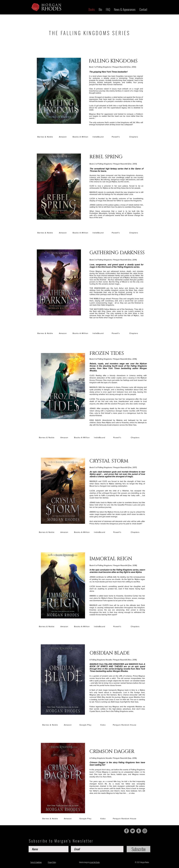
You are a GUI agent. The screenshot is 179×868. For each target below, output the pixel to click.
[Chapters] (134, 137)
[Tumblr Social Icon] (139, 831)
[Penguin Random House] (125, 725)
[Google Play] (86, 725)
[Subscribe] (138, 849)
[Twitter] (133, 831)
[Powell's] (116, 137)
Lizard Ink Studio (95, 862)
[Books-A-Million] (81, 137)
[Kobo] (103, 725)
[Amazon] (63, 137)
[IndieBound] (98, 137)
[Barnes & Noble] (45, 137)
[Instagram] (145, 831)
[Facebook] (126, 831)
